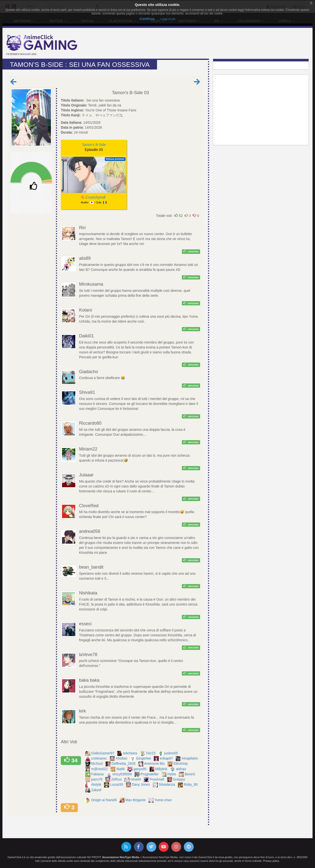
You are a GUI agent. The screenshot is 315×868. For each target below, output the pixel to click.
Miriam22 (88, 449)
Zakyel (97, 790)
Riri (82, 228)
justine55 (172, 753)
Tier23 (151, 753)
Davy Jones (141, 784)
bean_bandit (91, 567)
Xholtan (122, 758)
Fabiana (98, 774)
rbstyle (97, 784)
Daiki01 (86, 336)
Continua (147, 19)
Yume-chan (164, 800)
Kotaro (86, 310)
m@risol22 (100, 769)
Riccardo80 (90, 423)
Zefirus (117, 779)
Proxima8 (157, 779)
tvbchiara (131, 753)
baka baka (89, 680)
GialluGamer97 (103, 753)
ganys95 (140, 769)
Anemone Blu (155, 764)
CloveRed (89, 506)
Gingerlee (144, 758)
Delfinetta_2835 (124, 764)
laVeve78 (88, 655)
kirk (82, 711)
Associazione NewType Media (121, 857)
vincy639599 (123, 774)
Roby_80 (191, 784)
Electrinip (181, 764)
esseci (85, 624)
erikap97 (167, 758)
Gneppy (180, 779)
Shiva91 (87, 392)
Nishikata (88, 593)
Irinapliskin (190, 758)
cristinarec (99, 758)
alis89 (85, 258)
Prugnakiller (150, 774)
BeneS (190, 774)
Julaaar (86, 475)
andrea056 (90, 531)
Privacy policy (271, 861)
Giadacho (88, 372)
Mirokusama (91, 284)
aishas (181, 769)
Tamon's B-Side (127, 93)
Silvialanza (167, 784)
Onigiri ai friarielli (104, 800)
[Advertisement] (209, 44)
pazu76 (97, 779)
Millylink (162, 769)
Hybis (172, 774)
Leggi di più (168, 19)
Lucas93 (117, 784)
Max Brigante (136, 800)
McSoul (97, 764)
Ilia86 (121, 769)
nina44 (136, 779)
